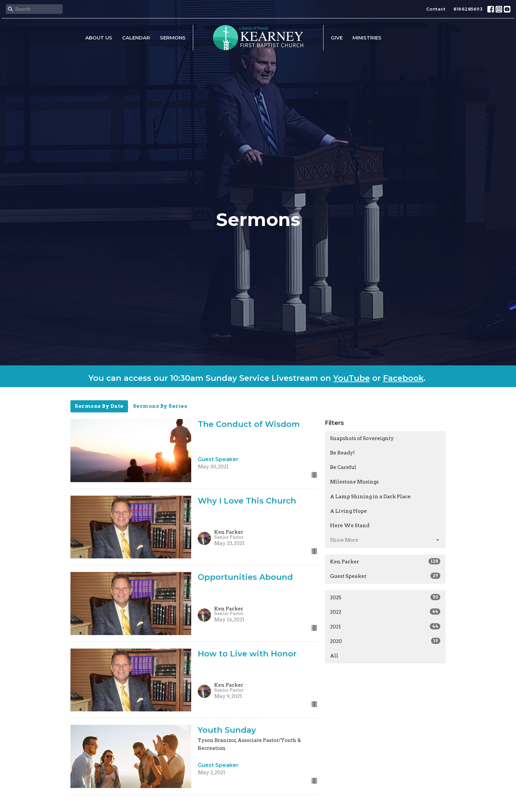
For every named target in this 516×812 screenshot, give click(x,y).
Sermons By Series (160, 406)
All (334, 656)
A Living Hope (348, 511)
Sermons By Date (99, 406)
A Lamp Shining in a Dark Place (370, 497)
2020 (385, 641)
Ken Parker (385, 561)
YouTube (352, 378)
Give (337, 38)
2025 (385, 597)
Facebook (403, 378)
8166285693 (468, 9)
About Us (99, 38)
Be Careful (343, 467)
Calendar (136, 38)
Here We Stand (350, 526)
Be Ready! (342, 453)
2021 (385, 627)
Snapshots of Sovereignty (362, 438)
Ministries (367, 38)
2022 (385, 612)
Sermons (173, 38)
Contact (436, 9)
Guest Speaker (385, 576)
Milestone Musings (354, 482)
